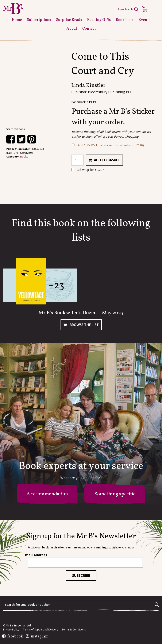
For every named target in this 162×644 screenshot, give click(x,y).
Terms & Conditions (74, 630)
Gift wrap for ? (87, 170)
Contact (89, 29)
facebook (15, 637)
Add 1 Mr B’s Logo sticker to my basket (111, 145)
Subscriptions (39, 20)
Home (17, 20)
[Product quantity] (77, 160)
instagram (40, 637)
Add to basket (107, 160)
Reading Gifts (99, 20)
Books (24, 157)
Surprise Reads (69, 20)
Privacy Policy (11, 630)
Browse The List (84, 325)
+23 (56, 286)
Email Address (35, 555)
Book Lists (125, 20)
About (72, 29)
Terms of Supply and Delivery (40, 630)
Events (144, 20)
